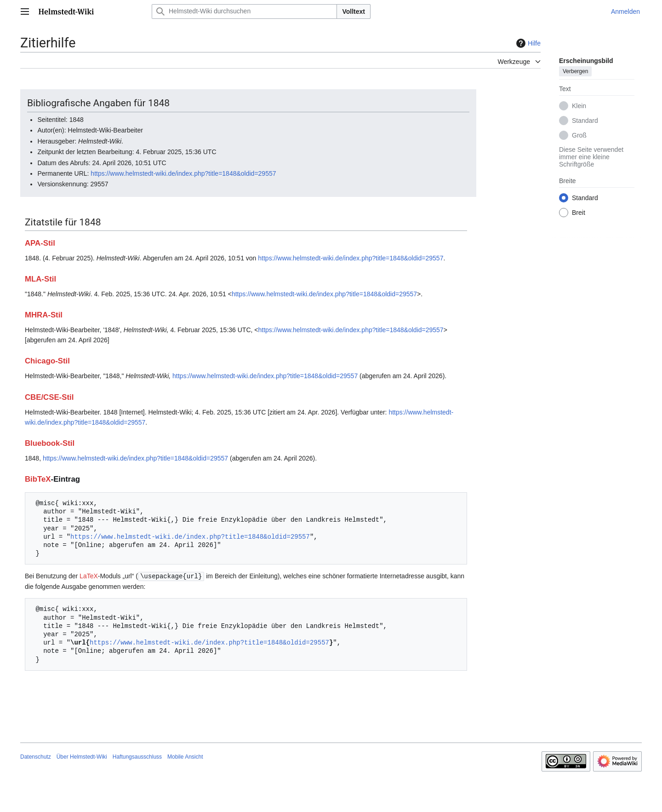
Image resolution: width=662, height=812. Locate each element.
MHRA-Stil (44, 315)
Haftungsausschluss (137, 756)
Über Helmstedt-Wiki (82, 756)
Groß (579, 135)
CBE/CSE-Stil (49, 397)
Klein (579, 106)
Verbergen (575, 71)
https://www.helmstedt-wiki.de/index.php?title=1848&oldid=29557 (183, 173)
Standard (585, 121)
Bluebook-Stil (50, 443)
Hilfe (527, 43)
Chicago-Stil (47, 361)
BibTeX (38, 479)
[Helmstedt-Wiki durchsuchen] (244, 12)
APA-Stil (40, 243)
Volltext (354, 12)
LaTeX (89, 576)
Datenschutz (36, 756)
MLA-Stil (40, 279)
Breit (579, 213)
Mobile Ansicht (185, 756)
